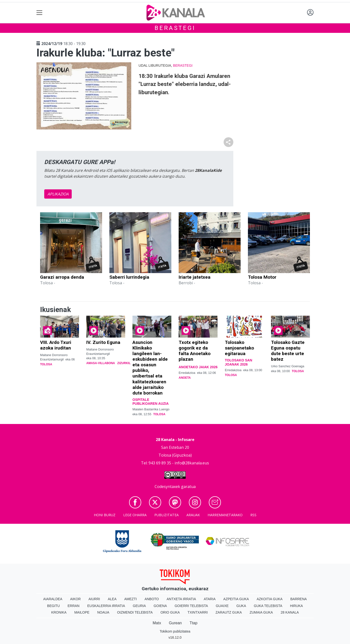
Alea (112, 599)
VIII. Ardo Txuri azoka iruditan (56, 345)
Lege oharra (135, 515)
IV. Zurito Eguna (103, 342)
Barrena (298, 599)
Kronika (59, 612)
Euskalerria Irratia (106, 606)
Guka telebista (268, 606)
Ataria (210, 599)
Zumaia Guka (261, 612)
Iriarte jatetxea (195, 277)
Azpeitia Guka (236, 599)
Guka (241, 606)
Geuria (139, 606)
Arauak (193, 515)
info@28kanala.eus (192, 463)
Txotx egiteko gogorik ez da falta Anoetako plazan (195, 351)
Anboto (152, 599)
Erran (74, 606)
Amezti (130, 599)
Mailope (82, 612)
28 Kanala (290, 612)
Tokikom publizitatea (175, 631)
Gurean (175, 623)
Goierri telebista (191, 606)
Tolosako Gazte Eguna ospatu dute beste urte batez (288, 351)
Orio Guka (170, 612)
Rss (253, 515)
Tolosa (46, 364)
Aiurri (94, 599)
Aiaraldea (53, 599)
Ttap (193, 623)
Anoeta (185, 378)
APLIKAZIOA (58, 194)
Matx (157, 623)
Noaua (103, 612)
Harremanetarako (225, 515)
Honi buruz (105, 515)
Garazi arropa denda (62, 277)
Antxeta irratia (181, 599)
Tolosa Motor (262, 277)
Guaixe (222, 606)
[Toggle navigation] (39, 13)
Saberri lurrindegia (129, 277)
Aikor (75, 599)
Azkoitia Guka (270, 599)
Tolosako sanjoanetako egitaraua (239, 348)
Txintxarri (198, 612)
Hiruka (296, 606)
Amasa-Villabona (101, 363)
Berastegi (175, 28)
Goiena (160, 606)
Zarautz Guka (229, 612)
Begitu (53, 606)
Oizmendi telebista (135, 612)
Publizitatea (166, 515)
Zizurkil (124, 363)
